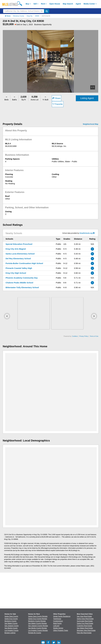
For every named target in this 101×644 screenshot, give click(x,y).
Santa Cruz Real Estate (85, 623)
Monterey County (19, 16)
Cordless (75, 336)
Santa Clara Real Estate (85, 619)
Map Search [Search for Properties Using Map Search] (68, 4)
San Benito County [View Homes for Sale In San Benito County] (11, 628)
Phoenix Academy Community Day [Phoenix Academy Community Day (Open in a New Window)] (22, 278)
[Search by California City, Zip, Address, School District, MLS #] (24, 11)
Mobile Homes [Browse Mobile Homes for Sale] (58, 628)
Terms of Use (94, 336)
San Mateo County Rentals (37, 623)
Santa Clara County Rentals (38, 616)
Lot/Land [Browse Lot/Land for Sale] (56, 626)
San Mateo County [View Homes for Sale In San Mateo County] (11, 623)
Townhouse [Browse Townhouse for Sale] (57, 619)
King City (30, 16)
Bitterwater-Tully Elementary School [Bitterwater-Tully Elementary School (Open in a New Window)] (22, 287)
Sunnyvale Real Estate (85, 621)
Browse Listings (10, 633)
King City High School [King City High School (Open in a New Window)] (16, 273)
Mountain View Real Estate (86, 630)
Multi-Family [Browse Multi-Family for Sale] (57, 623)
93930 (37, 16)
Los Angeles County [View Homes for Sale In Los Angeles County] (11, 630)
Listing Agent (87, 98)
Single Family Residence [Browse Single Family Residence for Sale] (62, 616)
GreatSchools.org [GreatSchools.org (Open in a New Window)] (86, 233)
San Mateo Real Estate (85, 628)
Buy (27, 4)
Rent (43, 4)
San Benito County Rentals (38, 628)
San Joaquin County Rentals (38, 626)
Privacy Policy (84, 336)
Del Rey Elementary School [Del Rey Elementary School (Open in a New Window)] (18, 258)
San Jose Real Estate (84, 616)
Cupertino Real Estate (84, 626)
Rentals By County (35, 633)
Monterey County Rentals (37, 621)
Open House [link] (55, 4)
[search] (47, 11)
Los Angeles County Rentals (38, 630)
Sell (35, 4)
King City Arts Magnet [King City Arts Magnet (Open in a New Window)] (16, 249)
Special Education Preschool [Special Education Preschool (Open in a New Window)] (19, 244)
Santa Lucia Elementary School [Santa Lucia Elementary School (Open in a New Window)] (20, 254)
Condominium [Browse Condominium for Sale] (58, 621)
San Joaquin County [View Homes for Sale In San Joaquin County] (12, 626)
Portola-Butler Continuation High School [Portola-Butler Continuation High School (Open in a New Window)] (24, 263)
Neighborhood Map (91, 124)
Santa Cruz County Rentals (38, 619)
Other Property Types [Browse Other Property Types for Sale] (61, 630)
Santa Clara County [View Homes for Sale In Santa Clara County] (11, 616)
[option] (50, 61)
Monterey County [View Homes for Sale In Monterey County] (10, 621)
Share (56, 98)
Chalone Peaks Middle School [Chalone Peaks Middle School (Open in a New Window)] (19, 283)
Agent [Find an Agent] (78, 4)
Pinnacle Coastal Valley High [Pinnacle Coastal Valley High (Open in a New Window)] (19, 268)
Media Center (89, 4)
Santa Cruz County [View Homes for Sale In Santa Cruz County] (11, 619)
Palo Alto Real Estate (84, 633)
